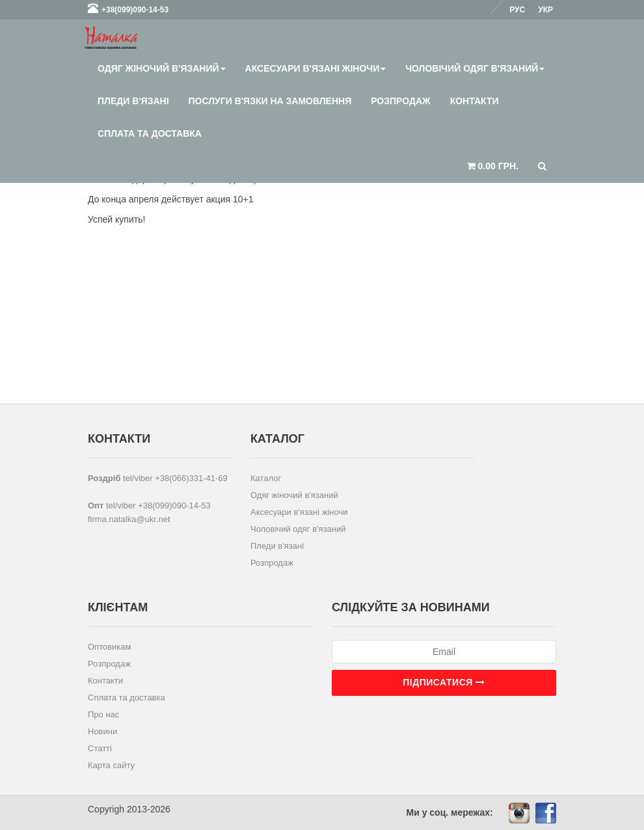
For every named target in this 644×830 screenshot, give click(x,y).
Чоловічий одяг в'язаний (475, 68)
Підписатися (444, 682)
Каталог (266, 478)
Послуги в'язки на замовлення (270, 101)
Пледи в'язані (133, 101)
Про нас (103, 714)
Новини (102, 731)
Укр (545, 10)
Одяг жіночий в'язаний (162, 68)
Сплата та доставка (150, 133)
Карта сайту (111, 765)
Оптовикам (110, 647)
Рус (517, 10)
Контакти (475, 101)
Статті (100, 748)
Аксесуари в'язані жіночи (316, 68)
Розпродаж (400, 101)
